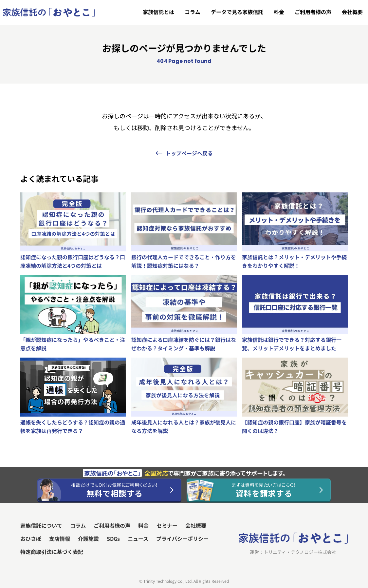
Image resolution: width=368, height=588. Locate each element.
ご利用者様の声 (313, 12)
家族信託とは (158, 12)
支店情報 (60, 539)
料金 (279, 12)
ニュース (138, 539)
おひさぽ (31, 539)
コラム (193, 12)
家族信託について (41, 525)
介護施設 (88, 539)
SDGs (113, 539)
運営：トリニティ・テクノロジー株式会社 (293, 552)
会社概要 (352, 12)
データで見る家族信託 (237, 12)
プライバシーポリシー (182, 539)
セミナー (167, 525)
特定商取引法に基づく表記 (52, 552)
